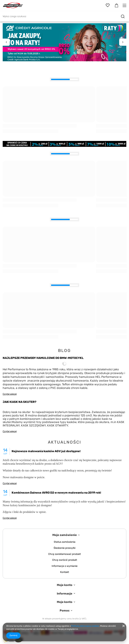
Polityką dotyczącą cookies (85, 626)
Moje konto (65, 585)
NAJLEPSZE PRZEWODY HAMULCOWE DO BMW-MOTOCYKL (43, 358)
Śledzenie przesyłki (64, 548)
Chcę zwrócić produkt (65, 560)
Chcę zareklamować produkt (64, 554)
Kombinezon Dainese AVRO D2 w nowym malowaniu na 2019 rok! (56, 493)
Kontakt (65, 572)
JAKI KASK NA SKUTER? (20, 402)
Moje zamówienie (65, 535)
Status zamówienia (65, 542)
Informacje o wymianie (65, 566)
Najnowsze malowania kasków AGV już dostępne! (46, 451)
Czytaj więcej (10, 394)
